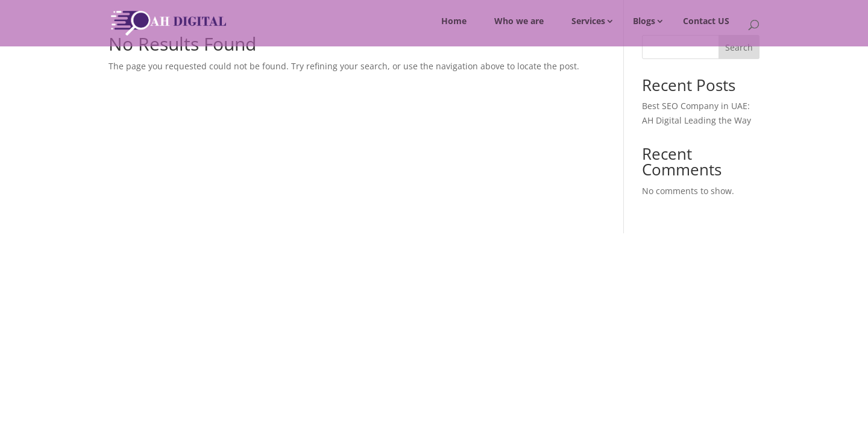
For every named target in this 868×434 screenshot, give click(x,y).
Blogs (644, 21)
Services (588, 21)
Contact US (706, 21)
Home (454, 21)
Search (739, 47)
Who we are (519, 21)
